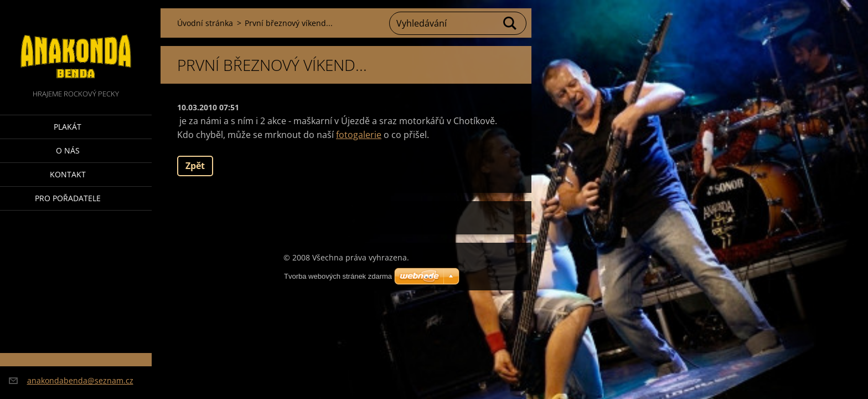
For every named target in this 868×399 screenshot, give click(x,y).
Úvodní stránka (205, 23)
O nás (68, 150)
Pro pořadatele (68, 198)
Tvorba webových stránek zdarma (338, 276)
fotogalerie (359, 135)
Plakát (68, 127)
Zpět (195, 166)
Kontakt (68, 174)
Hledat (510, 23)
